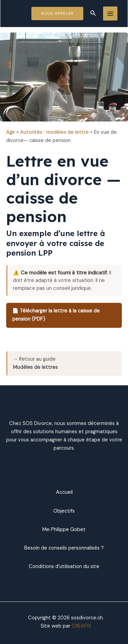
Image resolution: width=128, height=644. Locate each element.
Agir (11, 132)
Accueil (64, 492)
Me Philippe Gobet (64, 530)
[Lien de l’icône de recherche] (93, 14)
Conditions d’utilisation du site (64, 566)
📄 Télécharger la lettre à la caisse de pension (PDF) (56, 315)
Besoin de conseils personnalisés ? (64, 548)
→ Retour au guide (35, 363)
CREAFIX (81, 626)
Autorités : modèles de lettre (54, 132)
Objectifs (64, 511)
